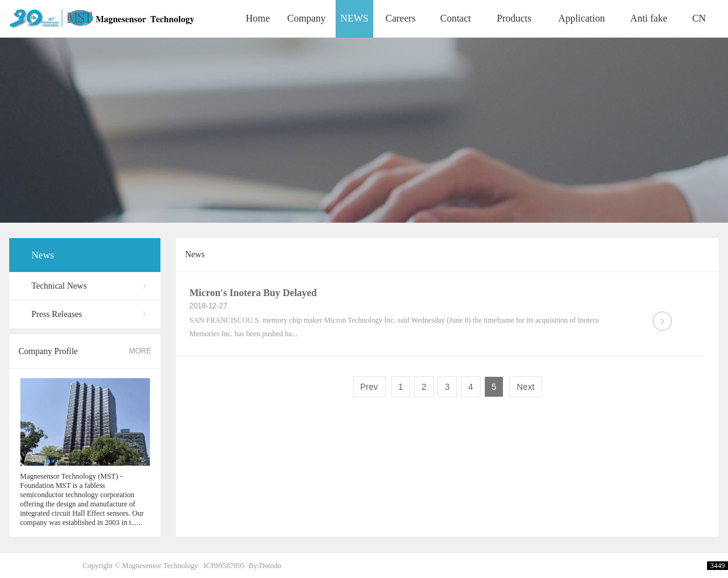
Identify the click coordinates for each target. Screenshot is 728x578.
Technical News (59, 286)
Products (514, 18)
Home (258, 18)
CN (699, 18)
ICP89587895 (224, 566)
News (43, 255)
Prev (369, 387)
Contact (455, 18)
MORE (140, 351)
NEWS (354, 18)
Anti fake (649, 18)
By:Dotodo (265, 566)
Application (582, 18)
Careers (401, 18)
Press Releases (57, 314)
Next (525, 387)
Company (306, 18)
